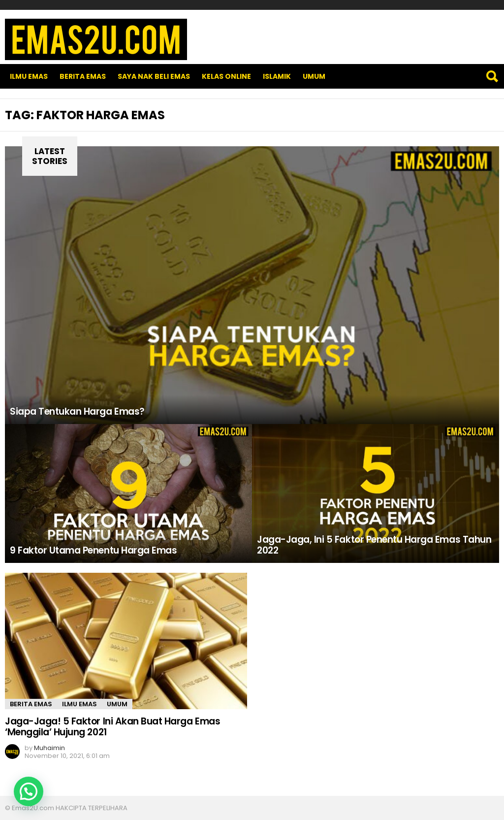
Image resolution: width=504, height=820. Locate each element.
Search (492, 76)
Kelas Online (226, 76)
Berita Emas (83, 76)
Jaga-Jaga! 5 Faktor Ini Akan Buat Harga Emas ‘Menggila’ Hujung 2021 (112, 726)
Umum (314, 76)
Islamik (277, 76)
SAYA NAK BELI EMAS (154, 76)
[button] (29, 791)
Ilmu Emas (29, 76)
